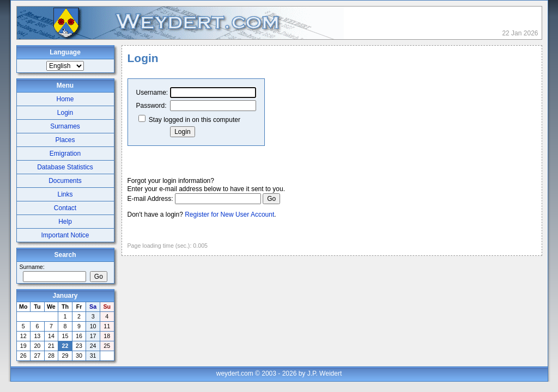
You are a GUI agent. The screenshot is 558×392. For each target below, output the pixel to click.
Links (65, 194)
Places (65, 140)
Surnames (65, 126)
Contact (65, 208)
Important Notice (65, 235)
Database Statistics (65, 167)
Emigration (65, 154)
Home (65, 99)
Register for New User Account (229, 215)
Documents (65, 181)
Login (65, 113)
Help (65, 222)
